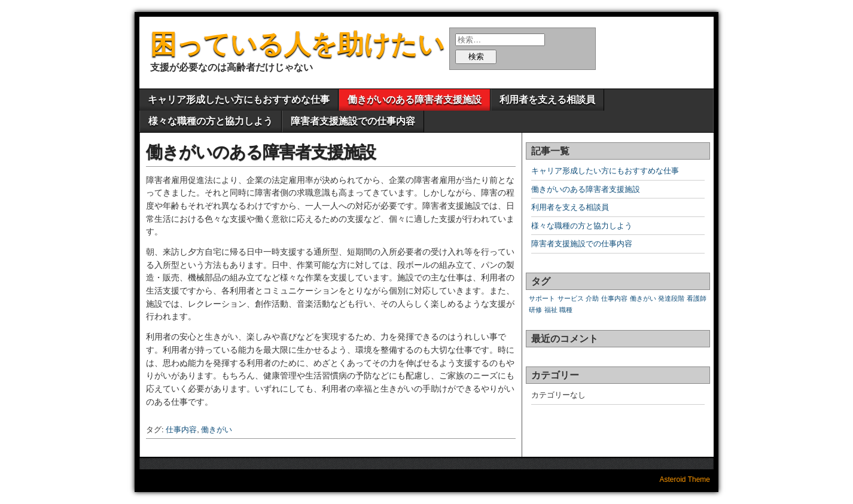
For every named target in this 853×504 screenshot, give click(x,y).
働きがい (217, 430)
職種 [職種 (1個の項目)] (566, 310)
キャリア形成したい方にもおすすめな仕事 (239, 100)
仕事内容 (181, 430)
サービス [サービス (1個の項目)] (571, 298)
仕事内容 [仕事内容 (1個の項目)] (614, 298)
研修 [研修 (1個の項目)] (535, 310)
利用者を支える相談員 (547, 100)
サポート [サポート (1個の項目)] (542, 298)
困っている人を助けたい (297, 44)
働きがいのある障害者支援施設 (415, 100)
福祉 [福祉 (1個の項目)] (551, 310)
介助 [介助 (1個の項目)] (592, 298)
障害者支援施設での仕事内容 (353, 121)
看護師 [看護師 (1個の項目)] (697, 298)
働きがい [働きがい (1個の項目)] (643, 298)
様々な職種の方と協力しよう (211, 121)
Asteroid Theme (685, 479)
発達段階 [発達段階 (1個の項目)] (671, 298)
